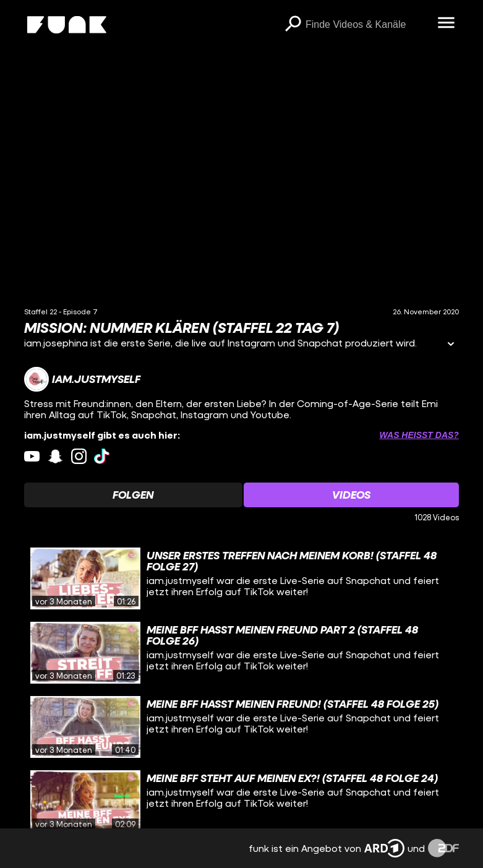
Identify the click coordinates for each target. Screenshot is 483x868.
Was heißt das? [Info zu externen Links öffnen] (419, 435)
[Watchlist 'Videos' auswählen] (351, 495)
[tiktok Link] (102, 456)
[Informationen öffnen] (451, 345)
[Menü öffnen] (447, 24)
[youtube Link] (32, 456)
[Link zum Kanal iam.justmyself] (82, 379)
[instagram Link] (79, 456)
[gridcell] (241, 578)
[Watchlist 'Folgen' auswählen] (133, 495)
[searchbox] (367, 25)
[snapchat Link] (55, 456)
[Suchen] (293, 25)
